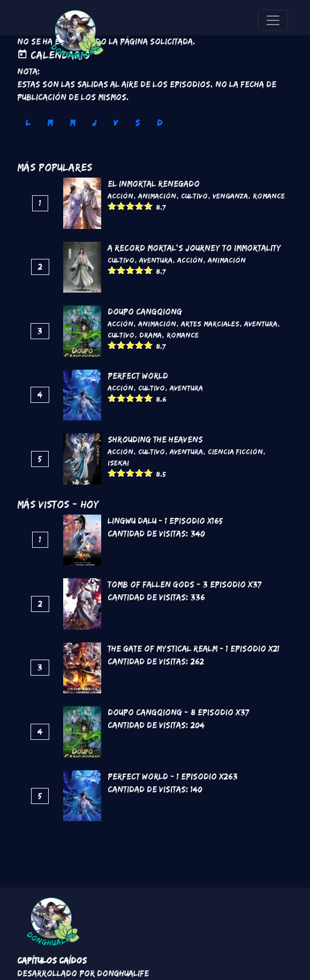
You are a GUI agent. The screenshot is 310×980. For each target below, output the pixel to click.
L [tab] (28, 123)
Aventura (156, 260)
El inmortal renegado (154, 184)
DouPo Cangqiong (145, 312)
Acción (120, 196)
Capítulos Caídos (52, 960)
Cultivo (194, 196)
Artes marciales (210, 324)
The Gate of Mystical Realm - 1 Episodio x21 (194, 649)
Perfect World (138, 376)
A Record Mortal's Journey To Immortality (194, 248)
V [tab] (116, 123)
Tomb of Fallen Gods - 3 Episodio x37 (184, 584)
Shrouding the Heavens (155, 439)
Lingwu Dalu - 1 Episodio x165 (165, 521)
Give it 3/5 (130, 206)
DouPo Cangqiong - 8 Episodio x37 (178, 712)
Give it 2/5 (121, 206)
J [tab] (94, 123)
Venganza (230, 196)
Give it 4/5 (139, 206)
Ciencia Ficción (235, 451)
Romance (269, 196)
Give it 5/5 (149, 206)
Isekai (118, 463)
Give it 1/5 (112, 206)
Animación (157, 196)
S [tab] (137, 123)
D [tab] (160, 123)
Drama (150, 335)
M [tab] (50, 123)
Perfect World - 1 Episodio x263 (173, 776)
